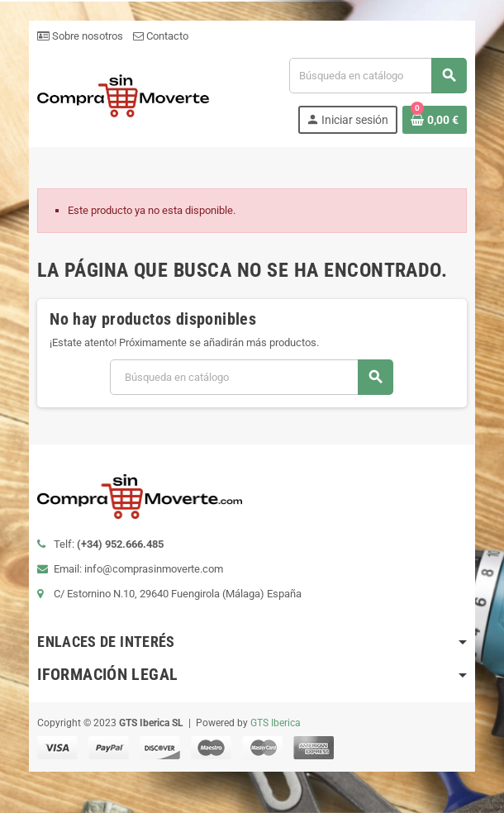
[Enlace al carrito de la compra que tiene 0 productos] (435, 120)
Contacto (161, 36)
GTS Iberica (276, 723)
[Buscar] (378, 76)
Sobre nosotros (80, 36)
